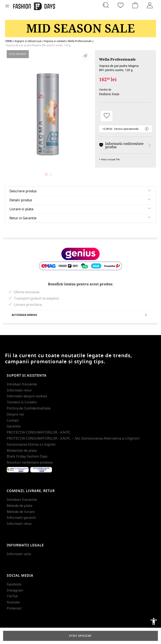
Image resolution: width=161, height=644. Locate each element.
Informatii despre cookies (27, 396)
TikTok (12, 596)
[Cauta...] (106, 5)
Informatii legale (25, 545)
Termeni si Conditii (22, 402)
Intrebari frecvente (22, 384)
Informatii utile (19, 554)
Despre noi (15, 414)
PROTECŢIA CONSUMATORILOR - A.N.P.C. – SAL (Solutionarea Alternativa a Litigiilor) (73, 438)
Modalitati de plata (22, 450)
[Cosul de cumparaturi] (135, 5)
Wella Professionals (117, 59)
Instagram (15, 590)
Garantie (14, 426)
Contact (13, 420)
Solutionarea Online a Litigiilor (31, 444)
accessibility (154, 621)
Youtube (13, 602)
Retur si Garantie (23, 218)
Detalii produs (21, 200)
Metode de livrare (21, 512)
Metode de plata (19, 506)
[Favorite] (121, 5)
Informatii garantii (21, 518)
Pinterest (14, 608)
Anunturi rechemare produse (30, 462)
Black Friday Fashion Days (27, 456)
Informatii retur (19, 390)
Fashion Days (109, 94)
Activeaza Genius (80, 315)
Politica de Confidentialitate (29, 408)
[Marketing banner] (80, 27)
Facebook (14, 584)
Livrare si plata (21, 209)
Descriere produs (23, 191)
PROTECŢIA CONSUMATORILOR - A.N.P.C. (39, 432)
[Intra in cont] (150, 5)
